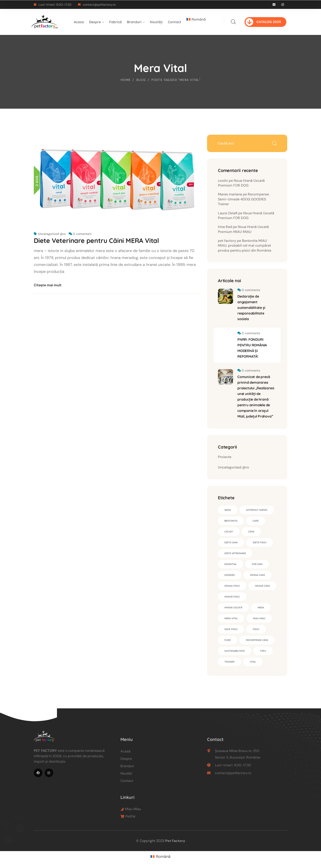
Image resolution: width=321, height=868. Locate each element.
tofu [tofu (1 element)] (263, 651)
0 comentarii (82, 234)
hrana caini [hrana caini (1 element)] (257, 575)
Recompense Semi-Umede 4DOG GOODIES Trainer (243, 199)
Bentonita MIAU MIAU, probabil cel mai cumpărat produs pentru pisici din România (245, 246)
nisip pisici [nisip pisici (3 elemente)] (231, 629)
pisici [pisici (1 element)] (256, 629)
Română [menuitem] (163, 857)
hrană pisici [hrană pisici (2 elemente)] (232, 597)
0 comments (251, 290)
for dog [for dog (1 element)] (257, 564)
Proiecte (225, 457)
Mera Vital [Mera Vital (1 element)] (231, 618)
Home (126, 80)
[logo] (45, 22)
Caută (274, 143)
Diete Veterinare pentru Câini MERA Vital (96, 241)
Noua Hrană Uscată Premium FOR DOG (241, 183)
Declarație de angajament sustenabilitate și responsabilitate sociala (251, 308)
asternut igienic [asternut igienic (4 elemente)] (257, 510)
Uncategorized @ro (52, 234)
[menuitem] (196, 22)
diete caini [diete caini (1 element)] (231, 542)
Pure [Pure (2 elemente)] (228, 640)
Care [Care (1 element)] (256, 521)
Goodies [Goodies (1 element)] (230, 575)
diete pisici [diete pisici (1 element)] (260, 542)
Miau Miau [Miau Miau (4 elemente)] (259, 618)
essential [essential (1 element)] (231, 564)
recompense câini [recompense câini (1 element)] (257, 640)
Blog (141, 80)
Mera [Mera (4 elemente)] (261, 608)
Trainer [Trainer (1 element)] (229, 662)
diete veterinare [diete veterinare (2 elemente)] (235, 553)
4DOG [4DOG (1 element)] (228, 510)
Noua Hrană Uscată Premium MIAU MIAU (243, 229)
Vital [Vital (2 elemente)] (253, 662)
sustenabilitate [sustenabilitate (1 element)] (235, 651)
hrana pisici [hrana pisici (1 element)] (232, 586)
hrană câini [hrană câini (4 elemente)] (262, 586)
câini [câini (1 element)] (251, 532)
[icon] (274, 5)
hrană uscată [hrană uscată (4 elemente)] (233, 608)
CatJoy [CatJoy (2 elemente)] (229, 532)
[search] (233, 22)
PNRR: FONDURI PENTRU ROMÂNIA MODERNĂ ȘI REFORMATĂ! (252, 348)
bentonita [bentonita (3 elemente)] (231, 521)
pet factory (227, 241)
